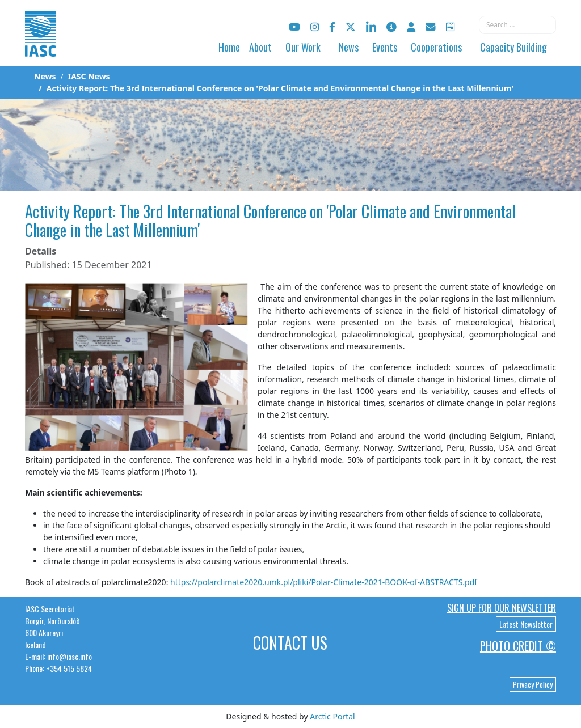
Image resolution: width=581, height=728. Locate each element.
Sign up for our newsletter (502, 608)
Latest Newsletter (526, 624)
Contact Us (290, 643)
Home (229, 47)
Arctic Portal (332, 716)
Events (385, 47)
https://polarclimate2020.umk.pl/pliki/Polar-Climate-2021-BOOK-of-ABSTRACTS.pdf (324, 582)
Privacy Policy (533, 684)
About (260, 47)
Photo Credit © (518, 646)
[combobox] (517, 25)
